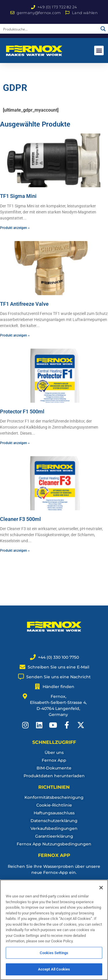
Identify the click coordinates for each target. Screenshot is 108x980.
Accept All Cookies (54, 972)
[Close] (101, 890)
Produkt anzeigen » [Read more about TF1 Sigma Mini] (15, 228)
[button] (99, 50)
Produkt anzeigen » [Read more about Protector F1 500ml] (15, 443)
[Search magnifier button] (103, 29)
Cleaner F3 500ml (20, 519)
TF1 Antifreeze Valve (24, 304)
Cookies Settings (54, 955)
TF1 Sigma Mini (18, 196)
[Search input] (49, 29)
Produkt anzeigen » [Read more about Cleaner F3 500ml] (15, 551)
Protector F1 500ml (22, 411)
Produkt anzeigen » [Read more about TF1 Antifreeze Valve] (15, 335)
